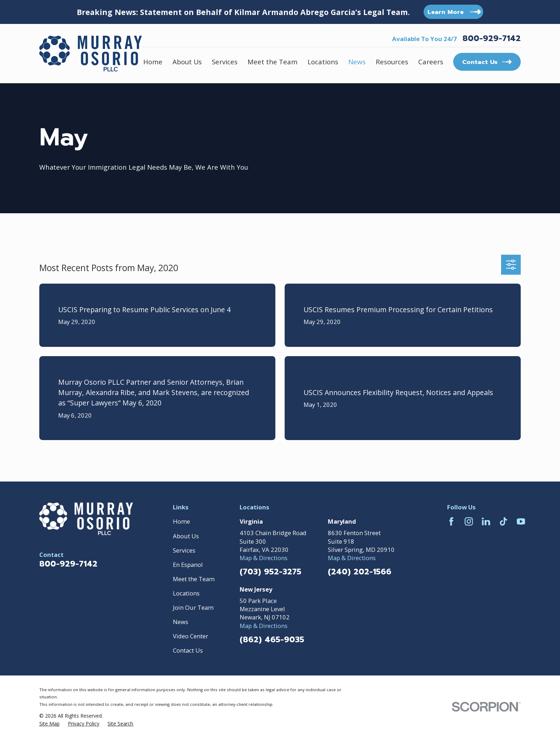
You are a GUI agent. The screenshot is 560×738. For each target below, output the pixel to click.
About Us (186, 536)
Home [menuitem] (153, 62)
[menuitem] (49, 724)
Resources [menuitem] (392, 62)
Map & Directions (264, 558)
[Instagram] (469, 521)
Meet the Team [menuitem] (272, 62)
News (181, 622)
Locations (186, 593)
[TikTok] (503, 521)
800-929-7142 (492, 39)
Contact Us (188, 650)
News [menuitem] (357, 62)
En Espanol (188, 565)
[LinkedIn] (486, 521)
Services (184, 550)
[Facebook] (451, 521)
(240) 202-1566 (360, 572)
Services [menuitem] (225, 62)
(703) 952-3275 (271, 572)
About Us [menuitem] (187, 62)
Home (181, 521)
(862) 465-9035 (272, 640)
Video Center (191, 636)
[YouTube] (521, 521)
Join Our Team (193, 607)
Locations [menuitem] (323, 62)
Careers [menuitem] (431, 62)
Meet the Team (194, 579)
